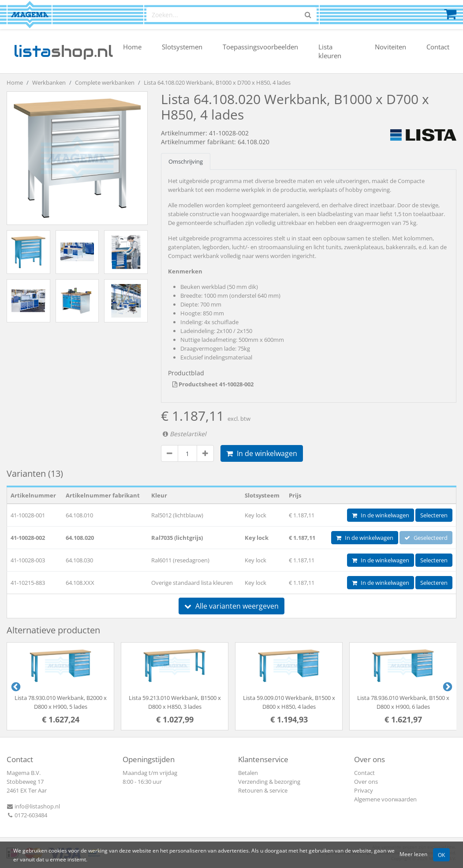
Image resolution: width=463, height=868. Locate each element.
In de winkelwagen (262, 453)
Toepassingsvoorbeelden (260, 47)
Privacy (364, 790)
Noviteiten (390, 47)
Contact (438, 47)
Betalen (248, 773)
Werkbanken (49, 82)
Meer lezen (413, 854)
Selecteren (434, 515)
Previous (15, 686)
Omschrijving (186, 161)
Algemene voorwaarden (385, 799)
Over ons (366, 782)
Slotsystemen (182, 47)
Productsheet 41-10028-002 (213, 384)
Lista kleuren (330, 51)
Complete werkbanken (105, 82)
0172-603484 (27, 815)
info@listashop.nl (33, 806)
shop (63, 51)
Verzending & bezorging (269, 782)
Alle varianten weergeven (231, 606)
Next (447, 686)
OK (441, 855)
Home (132, 47)
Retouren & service (263, 790)
